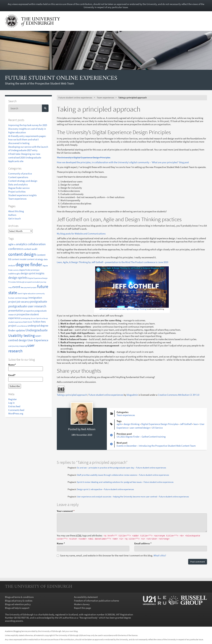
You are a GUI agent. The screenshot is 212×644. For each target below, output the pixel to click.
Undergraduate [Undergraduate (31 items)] (37, 330)
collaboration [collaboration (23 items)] (37, 244)
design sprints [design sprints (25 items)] (18, 278)
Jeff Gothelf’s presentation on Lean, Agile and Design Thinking (123, 309)
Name (61, 543)
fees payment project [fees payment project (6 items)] (29, 287)
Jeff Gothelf (186, 424)
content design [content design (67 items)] (22, 254)
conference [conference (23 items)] (16, 249)
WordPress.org (16, 413)
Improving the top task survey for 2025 (28, 125)
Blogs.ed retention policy (18, 604)
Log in (11, 403)
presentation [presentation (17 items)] (16, 311)
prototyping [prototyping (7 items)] (26, 318)
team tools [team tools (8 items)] (28, 322)
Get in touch (14, 218)
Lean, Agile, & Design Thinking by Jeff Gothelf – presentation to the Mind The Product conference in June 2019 (112, 262)
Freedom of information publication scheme (96, 601)
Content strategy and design (23, 181)
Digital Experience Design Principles (160, 424)
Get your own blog (70, 631)
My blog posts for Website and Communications (81, 234)
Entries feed (14, 406)
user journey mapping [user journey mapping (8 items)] (18, 346)
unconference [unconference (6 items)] (22, 326)
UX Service (157, 428)
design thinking (132, 424)
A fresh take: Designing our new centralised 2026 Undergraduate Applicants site (25, 157)
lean (196, 424)
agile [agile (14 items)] (11, 244)
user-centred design (140, 428)
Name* (26, 367)
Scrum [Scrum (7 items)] (33, 318)
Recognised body (89, 618)
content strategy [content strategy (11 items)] (35, 259)
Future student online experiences (61, 78)
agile (119, 424)
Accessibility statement (86, 597)
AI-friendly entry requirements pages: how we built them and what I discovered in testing (27, 140)
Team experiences (17, 199)
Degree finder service (19, 188)
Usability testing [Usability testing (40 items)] (22, 335)
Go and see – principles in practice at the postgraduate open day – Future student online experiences (121, 468)
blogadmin (132, 395)
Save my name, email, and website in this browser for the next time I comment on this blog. (111, 555)
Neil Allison (88, 429)
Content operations (18, 177)
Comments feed (16, 410)
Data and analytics (18, 184)
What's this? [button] (160, 555)
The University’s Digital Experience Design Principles (84, 157)
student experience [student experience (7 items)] (15, 322)
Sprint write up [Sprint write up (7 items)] (42, 318)
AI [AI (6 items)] (15, 245)
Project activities (17, 192)
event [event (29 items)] (16, 287)
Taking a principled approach (72, 395)
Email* (26, 377)
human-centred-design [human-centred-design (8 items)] (18, 298)
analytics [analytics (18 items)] (22, 244)
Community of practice (20, 174)
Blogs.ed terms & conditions (19, 597)
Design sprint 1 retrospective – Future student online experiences (105, 489)
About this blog (16, 211)
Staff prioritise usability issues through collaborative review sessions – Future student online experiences (123, 475)
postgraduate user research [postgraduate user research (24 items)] (27, 306)
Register (13, 399)
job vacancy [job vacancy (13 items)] (23, 302)
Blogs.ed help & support (17, 608)
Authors (12, 215)
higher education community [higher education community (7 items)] (34, 293)
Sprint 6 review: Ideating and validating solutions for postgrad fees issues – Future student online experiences (125, 482)
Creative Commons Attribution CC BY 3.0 (179, 395)
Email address (143, 543)
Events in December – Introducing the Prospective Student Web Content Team (156, 446)
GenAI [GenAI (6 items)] (20, 294)
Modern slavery (82, 604)
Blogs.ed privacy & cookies (19, 601)
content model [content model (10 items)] (19, 259)
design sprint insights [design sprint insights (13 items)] (32, 273)
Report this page (82, 608)
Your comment (66, 511)
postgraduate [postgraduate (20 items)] (39, 301)
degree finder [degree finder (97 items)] (29, 264)
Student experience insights (22, 195)
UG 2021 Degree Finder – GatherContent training (141, 437)
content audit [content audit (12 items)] (30, 249)
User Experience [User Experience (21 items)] (38, 340)
